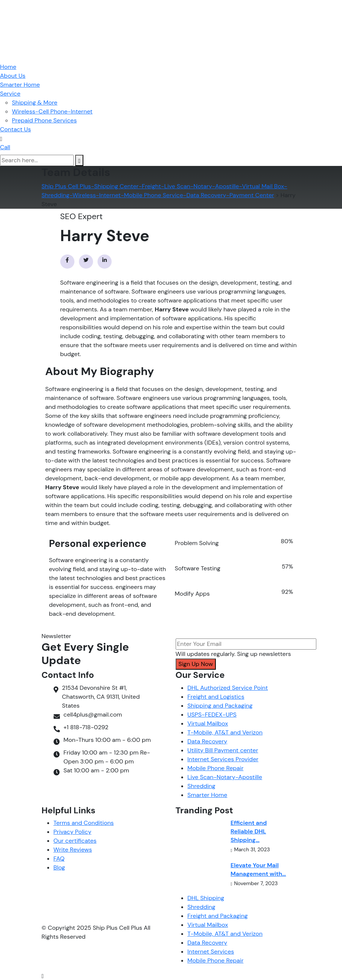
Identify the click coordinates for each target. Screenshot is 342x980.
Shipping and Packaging (220, 706)
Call (5, 147)
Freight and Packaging (218, 916)
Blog (59, 867)
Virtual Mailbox (208, 723)
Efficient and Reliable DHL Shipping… (249, 831)
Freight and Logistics (216, 697)
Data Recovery (207, 741)
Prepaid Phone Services (44, 120)
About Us (13, 76)
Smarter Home (20, 85)
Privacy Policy (73, 832)
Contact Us (15, 129)
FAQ (59, 859)
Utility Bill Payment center (223, 750)
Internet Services (211, 952)
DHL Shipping (206, 898)
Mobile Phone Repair (216, 768)
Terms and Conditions (84, 823)
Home (8, 67)
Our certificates (75, 841)
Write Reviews (73, 850)
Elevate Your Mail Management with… (258, 869)
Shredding (202, 786)
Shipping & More (35, 103)
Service (10, 94)
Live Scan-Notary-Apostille (225, 777)
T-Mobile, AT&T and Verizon (225, 732)
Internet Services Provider (223, 759)
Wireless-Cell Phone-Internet (52, 111)
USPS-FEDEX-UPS (212, 715)
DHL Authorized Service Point (228, 688)
